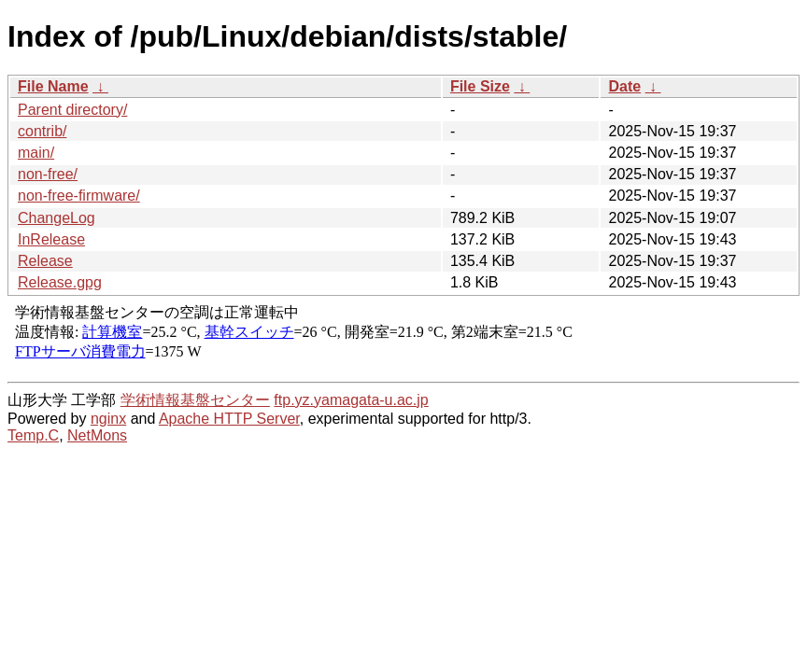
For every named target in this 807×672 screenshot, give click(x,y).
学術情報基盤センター (195, 400)
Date (624, 86)
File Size (480, 86)
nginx (108, 419)
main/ (36, 153)
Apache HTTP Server (229, 419)
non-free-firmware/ (79, 196)
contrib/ (42, 131)
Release (45, 261)
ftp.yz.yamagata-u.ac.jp (351, 400)
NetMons (97, 435)
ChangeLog (57, 218)
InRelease (51, 239)
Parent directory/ (72, 110)
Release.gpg (60, 282)
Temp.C (33, 435)
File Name (53, 86)
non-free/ (48, 174)
